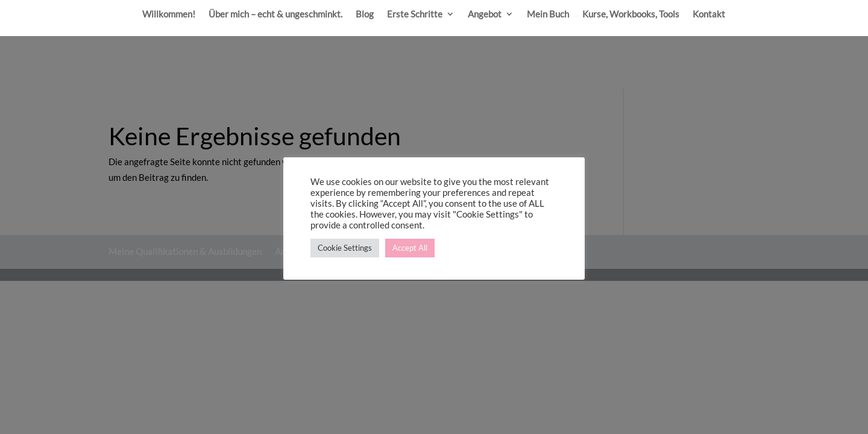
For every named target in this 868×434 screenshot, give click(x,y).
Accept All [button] (410, 248)
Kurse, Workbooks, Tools (631, 14)
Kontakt (709, 14)
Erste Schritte (415, 14)
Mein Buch (548, 14)
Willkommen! (169, 14)
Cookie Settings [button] (345, 248)
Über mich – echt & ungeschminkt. (275, 14)
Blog (365, 14)
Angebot (485, 14)
